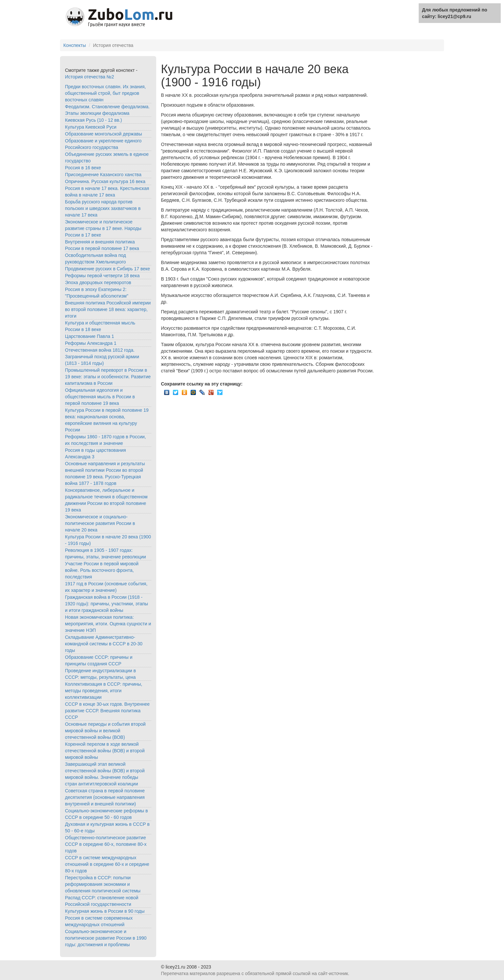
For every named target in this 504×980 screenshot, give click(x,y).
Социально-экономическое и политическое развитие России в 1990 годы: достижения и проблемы (106, 938)
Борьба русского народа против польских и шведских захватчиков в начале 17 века (103, 208)
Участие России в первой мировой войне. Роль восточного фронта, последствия (102, 570)
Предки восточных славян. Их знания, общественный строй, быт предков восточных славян (105, 93)
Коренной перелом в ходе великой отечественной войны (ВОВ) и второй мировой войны (105, 751)
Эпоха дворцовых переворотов (98, 282)
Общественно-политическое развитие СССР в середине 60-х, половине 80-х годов (106, 844)
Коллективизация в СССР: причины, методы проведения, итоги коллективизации (104, 691)
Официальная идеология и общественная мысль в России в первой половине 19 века (100, 397)
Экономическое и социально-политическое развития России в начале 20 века (100, 523)
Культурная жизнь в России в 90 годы (105, 911)
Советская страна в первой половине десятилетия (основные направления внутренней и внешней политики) (105, 797)
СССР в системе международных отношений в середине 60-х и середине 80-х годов (107, 864)
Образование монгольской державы (104, 134)
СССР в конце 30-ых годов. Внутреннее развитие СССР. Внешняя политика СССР (107, 711)
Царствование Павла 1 (90, 336)
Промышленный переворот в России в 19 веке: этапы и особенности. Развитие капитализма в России (108, 377)
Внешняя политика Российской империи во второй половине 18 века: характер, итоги (108, 309)
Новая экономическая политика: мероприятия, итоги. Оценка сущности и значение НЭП (108, 624)
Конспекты (75, 45)
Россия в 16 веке (83, 168)
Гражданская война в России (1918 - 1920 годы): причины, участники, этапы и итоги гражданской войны (106, 604)
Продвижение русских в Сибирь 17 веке (107, 269)
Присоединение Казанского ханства (103, 175)
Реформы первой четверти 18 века (102, 276)
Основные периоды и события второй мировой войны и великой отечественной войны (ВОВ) (105, 731)
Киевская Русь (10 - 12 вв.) (94, 120)
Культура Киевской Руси (91, 127)
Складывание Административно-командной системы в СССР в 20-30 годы (104, 644)
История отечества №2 (90, 77)
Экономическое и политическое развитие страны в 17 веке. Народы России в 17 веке (103, 228)
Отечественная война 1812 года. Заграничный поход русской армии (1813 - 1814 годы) (102, 357)
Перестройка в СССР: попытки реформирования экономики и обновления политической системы (103, 884)
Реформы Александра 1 (91, 343)
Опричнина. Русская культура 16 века (105, 181)
